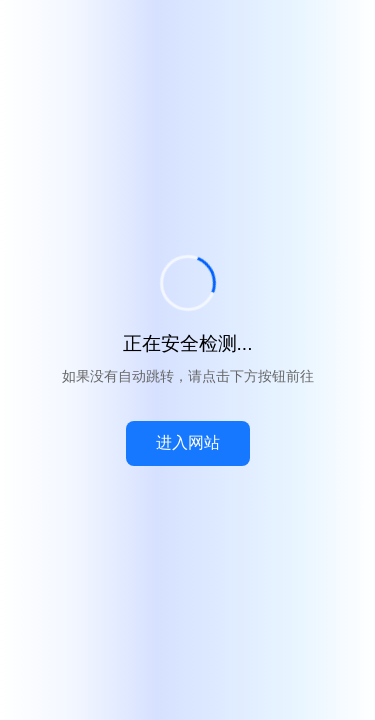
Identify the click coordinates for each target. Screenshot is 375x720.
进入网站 (188, 442)
